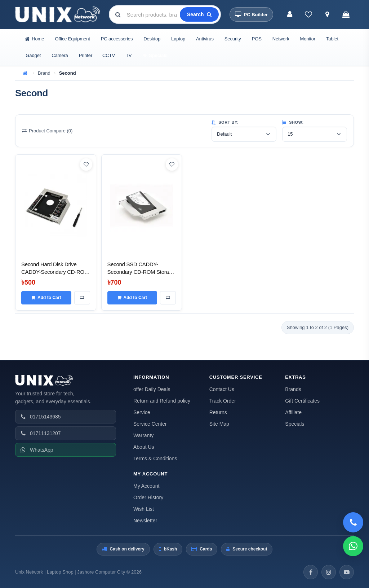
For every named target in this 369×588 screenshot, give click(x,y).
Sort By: (225, 122)
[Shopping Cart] (346, 14)
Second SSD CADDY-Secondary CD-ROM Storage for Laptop (141, 272)
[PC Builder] (251, 14)
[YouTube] (347, 572)
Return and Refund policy (162, 401)
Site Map (219, 424)
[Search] (199, 14)
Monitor (308, 39)
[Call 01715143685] (353, 522)
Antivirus (205, 39)
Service (142, 412)
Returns (218, 412)
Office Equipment (72, 39)
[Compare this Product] (82, 298)
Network (281, 39)
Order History (148, 497)
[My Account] (290, 14)
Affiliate (293, 412)
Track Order (223, 401)
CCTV (109, 55)
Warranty (143, 435)
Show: (293, 122)
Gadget (33, 55)
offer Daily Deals (152, 389)
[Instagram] (329, 572)
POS (257, 39)
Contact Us (222, 389)
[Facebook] (311, 572)
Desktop (152, 39)
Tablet (332, 39)
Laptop (178, 39)
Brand (44, 73)
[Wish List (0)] (308, 14)
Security (233, 39)
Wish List (144, 509)
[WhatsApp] (353, 546)
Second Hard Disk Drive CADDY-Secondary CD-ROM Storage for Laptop (55, 272)
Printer (86, 55)
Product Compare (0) (47, 131)
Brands (293, 389)
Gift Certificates (302, 401)
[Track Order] (327, 14)
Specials (295, 424)
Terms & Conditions (155, 458)
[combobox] (153, 14)
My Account (146, 486)
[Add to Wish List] (86, 164)
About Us (144, 447)
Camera (60, 55)
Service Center (150, 424)
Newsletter (145, 521)
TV (129, 55)
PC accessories (117, 39)
